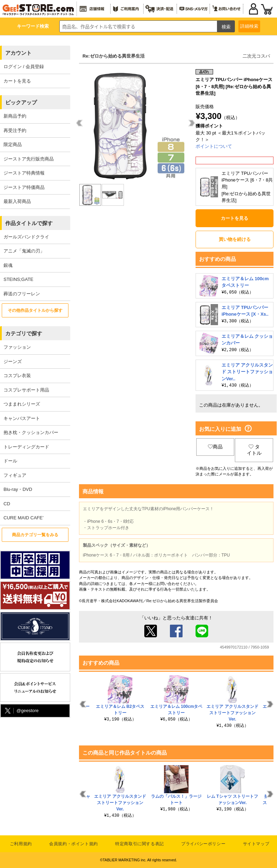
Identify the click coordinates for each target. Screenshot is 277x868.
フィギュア (15, 475)
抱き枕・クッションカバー (31, 432)
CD (7, 504)
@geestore (21, 711)
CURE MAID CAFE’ (24, 518)
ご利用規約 (21, 844)
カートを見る (17, 81)
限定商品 (13, 144)
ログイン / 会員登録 (24, 67)
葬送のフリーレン (22, 294)
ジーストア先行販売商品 (29, 159)
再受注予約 (15, 130)
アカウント (18, 53)
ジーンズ (13, 361)
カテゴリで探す (24, 333)
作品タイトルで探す (29, 223)
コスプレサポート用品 (26, 390)
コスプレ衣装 (17, 376)
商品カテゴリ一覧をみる (35, 535)
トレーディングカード (26, 447)
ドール (10, 461)
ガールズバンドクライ (26, 237)
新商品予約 (15, 116)
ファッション (17, 347)
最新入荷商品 (17, 201)
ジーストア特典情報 (24, 173)
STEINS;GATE (18, 279)
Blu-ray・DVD (18, 489)
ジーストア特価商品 (24, 187)
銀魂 (8, 265)
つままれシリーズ (22, 404)
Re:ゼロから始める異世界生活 (114, 56)
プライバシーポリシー (203, 844)
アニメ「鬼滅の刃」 (24, 251)
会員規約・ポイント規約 (74, 844)
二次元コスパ (256, 56)
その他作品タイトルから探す (35, 310)
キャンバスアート (22, 418)
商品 (215, 447)
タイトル (254, 450)
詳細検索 (249, 26)
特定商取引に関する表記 (140, 844)
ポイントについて (214, 146)
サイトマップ (256, 844)
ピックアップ (21, 102)
